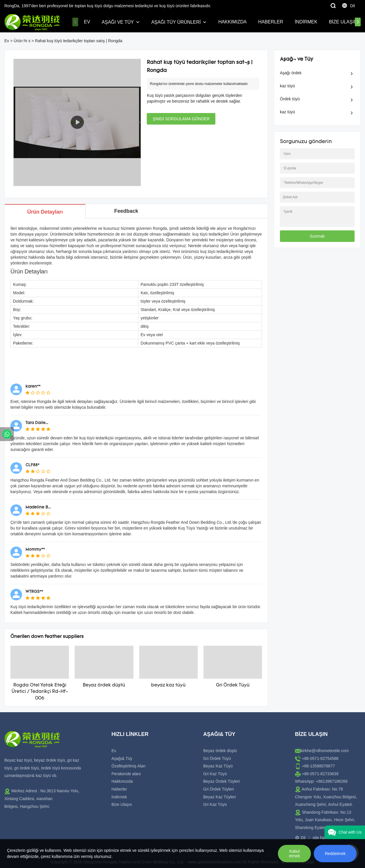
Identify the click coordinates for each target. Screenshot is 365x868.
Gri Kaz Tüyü (215, 774)
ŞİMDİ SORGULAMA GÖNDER (181, 119)
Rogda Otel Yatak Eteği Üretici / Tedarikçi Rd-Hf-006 (40, 692)
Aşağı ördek (291, 73)
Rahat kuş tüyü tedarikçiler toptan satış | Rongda (79, 41)
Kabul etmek (294, 854)
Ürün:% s (22, 41)
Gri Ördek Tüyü (233, 685)
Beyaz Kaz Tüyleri (220, 797)
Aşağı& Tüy (122, 758)
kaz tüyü (287, 86)
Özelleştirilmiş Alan (128, 766)
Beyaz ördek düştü (104, 685)
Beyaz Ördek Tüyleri (222, 781)
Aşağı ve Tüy (118, 22)
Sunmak (317, 236)
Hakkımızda (232, 22)
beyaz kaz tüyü (168, 685)
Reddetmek (335, 854)
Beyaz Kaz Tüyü (218, 766)
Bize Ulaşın (343, 22)
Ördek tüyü (290, 99)
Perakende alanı (126, 774)
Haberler (271, 22)
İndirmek (306, 22)
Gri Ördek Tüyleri (219, 789)
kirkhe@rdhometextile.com (325, 751)
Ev (87, 22)
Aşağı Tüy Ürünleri (176, 22)
